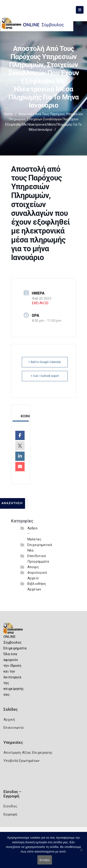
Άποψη (33, 567)
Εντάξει (45, 860)
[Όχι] (81, 852)
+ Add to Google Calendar (45, 362)
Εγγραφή (10, 814)
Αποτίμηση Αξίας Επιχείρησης (28, 753)
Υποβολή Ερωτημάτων (21, 761)
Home (8, 114)
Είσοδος (10, 806)
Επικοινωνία (13, 728)
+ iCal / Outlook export (45, 376)
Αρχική (9, 719)
